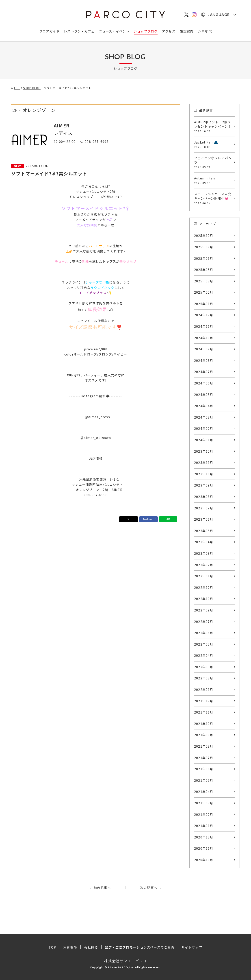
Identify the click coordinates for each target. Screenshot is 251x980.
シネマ (203, 31)
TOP (52, 947)
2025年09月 (204, 247)
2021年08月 (204, 746)
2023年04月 (204, 542)
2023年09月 (204, 485)
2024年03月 (204, 417)
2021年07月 (204, 758)
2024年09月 (204, 349)
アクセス (169, 31)
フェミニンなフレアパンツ (213, 162)
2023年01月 (204, 576)
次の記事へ (149, 888)
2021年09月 (204, 735)
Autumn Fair (213, 180)
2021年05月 (204, 780)
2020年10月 (204, 860)
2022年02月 (204, 678)
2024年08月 (204, 360)
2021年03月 (204, 803)
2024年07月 (204, 372)
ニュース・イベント (114, 31)
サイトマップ (192, 947)
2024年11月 (204, 326)
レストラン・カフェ (79, 31)
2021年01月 (204, 826)
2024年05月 (204, 395)
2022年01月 (204, 690)
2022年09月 (204, 610)
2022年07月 (204, 622)
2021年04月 (204, 792)
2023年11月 (204, 463)
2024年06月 (204, 383)
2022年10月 (204, 599)
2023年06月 (204, 519)
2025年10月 (204, 236)
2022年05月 (204, 644)
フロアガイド (49, 31)
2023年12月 (204, 451)
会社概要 (91, 947)
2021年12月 (204, 701)
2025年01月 (204, 304)
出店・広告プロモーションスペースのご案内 (140, 947)
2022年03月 (204, 667)
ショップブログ (146, 31)
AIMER (62, 126)
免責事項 (70, 947)
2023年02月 (204, 565)
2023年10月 (204, 474)
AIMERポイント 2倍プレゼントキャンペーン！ (213, 127)
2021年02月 (204, 814)
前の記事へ (102, 888)
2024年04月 (204, 406)
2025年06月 (204, 258)
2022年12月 (204, 587)
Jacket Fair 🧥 (213, 144)
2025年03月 (204, 281)
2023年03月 (204, 553)
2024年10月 (204, 338)
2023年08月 (204, 497)
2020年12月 (204, 837)
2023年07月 (204, 508)
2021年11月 (204, 712)
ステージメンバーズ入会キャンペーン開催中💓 (213, 198)
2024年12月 (204, 315)
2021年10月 (204, 724)
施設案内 (187, 31)
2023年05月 (204, 531)
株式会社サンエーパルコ (125, 961)
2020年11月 (204, 848)
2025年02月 (204, 292)
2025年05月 (204, 270)
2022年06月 (204, 633)
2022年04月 (204, 655)
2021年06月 (204, 769)
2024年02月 (204, 428)
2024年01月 (204, 440)
